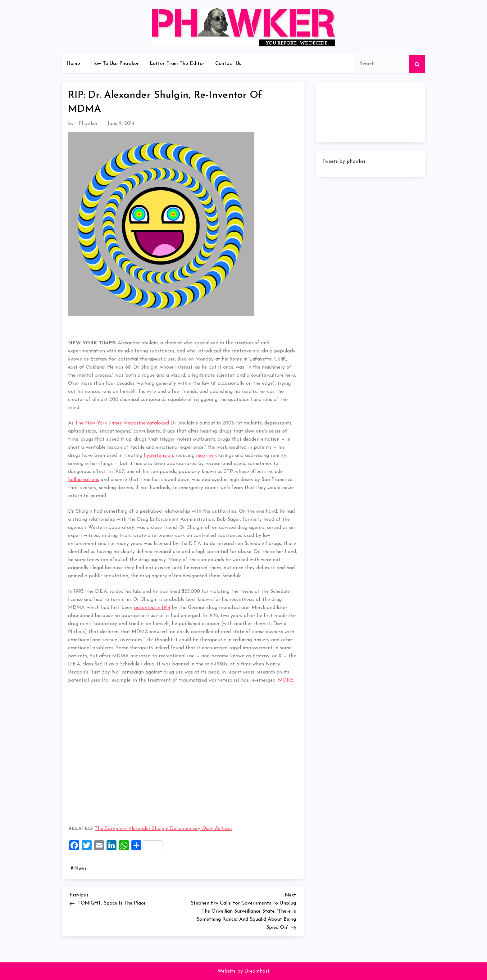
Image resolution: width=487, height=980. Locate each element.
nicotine (205, 456)
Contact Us (228, 64)
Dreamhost (257, 971)
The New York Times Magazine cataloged (122, 423)
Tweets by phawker (344, 161)
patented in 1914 (152, 608)
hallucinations (84, 480)
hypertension (158, 456)
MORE (286, 680)
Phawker (88, 124)
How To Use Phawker (115, 64)
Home (73, 64)
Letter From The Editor (177, 64)
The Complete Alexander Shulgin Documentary (164, 829)
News (80, 869)
